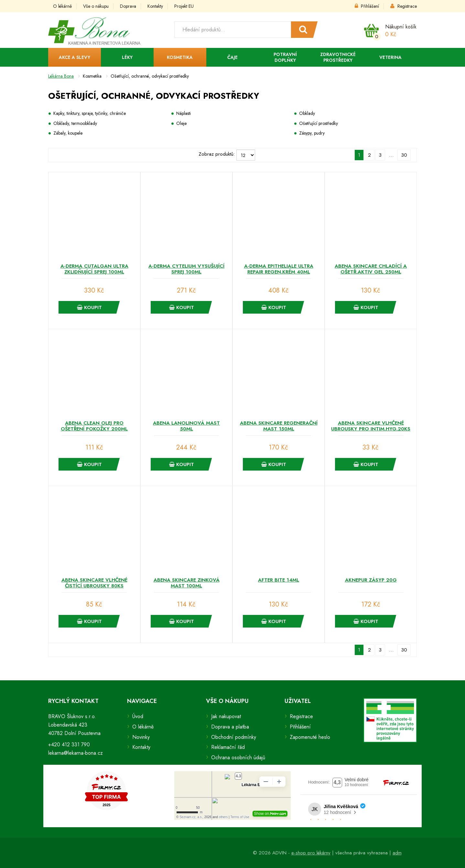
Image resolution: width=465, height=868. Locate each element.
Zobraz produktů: (217, 154)
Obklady (307, 113)
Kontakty (155, 6)
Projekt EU (184, 6)
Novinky (141, 737)
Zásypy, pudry (312, 133)
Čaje (233, 57)
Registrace (404, 6)
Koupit (89, 307)
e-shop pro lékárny (311, 853)
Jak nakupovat (226, 716)
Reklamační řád (228, 747)
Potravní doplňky (285, 57)
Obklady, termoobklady (75, 123)
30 (404, 155)
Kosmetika (180, 57)
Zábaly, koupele (68, 133)
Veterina (390, 57)
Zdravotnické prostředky (338, 57)
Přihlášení (367, 6)
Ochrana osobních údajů (238, 757)
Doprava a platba (230, 727)
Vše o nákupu (96, 6)
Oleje (181, 123)
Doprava (128, 6)
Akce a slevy (75, 57)
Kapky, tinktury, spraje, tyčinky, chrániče (90, 113)
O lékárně (62, 6)
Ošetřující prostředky (319, 123)
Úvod (138, 716)
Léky (127, 57)
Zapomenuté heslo (310, 737)
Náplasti (184, 113)
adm (397, 853)
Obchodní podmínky (234, 737)
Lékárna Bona (61, 76)
